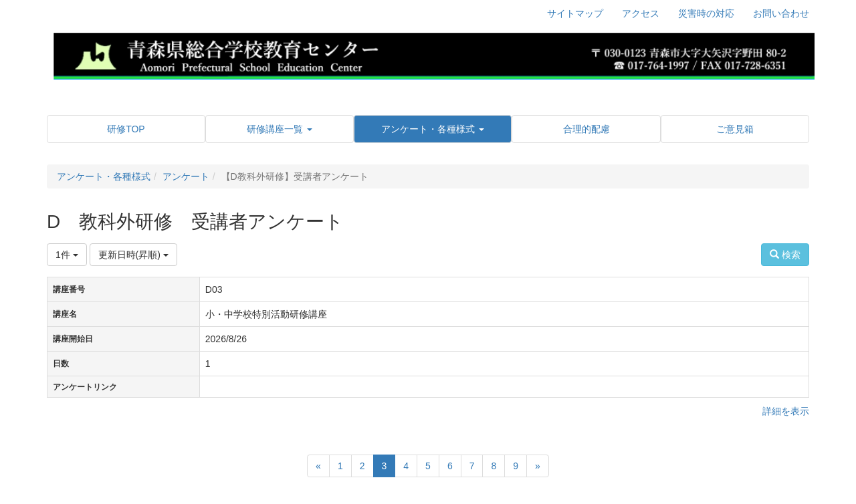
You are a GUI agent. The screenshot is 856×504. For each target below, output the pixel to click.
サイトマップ (575, 13)
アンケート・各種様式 (104, 176)
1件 (67, 255)
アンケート (186, 176)
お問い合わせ (781, 13)
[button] (280, 129)
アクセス (641, 13)
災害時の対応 (706, 13)
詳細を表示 (786, 411)
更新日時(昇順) (133, 255)
